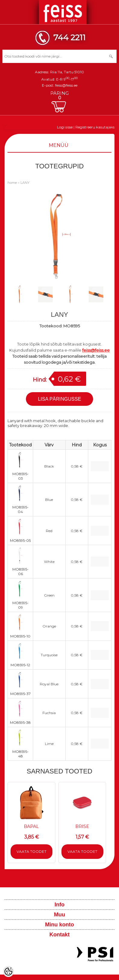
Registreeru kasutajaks (95, 127)
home (12, 183)
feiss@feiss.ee (66, 85)
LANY (25, 183)
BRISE (82, 826)
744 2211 (69, 37)
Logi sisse (65, 127)
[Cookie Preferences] (8, 972)
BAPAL (31, 826)
